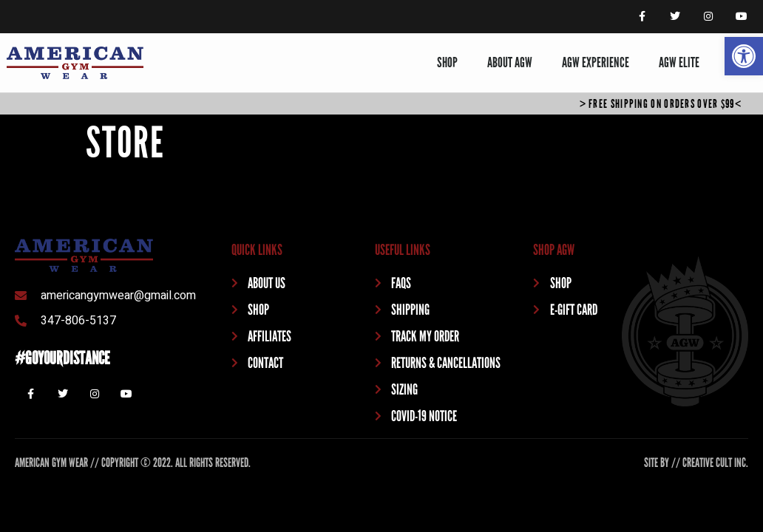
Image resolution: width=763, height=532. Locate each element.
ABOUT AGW (510, 62)
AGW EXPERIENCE (596, 62)
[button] (744, 56)
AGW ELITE (679, 62)
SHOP (447, 62)
